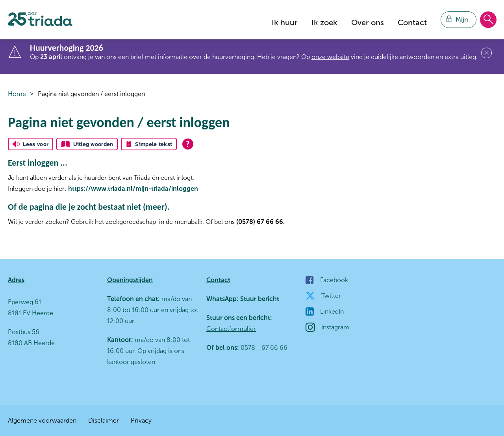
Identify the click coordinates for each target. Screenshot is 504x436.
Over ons (368, 22)
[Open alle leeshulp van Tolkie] (188, 144)
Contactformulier (231, 329)
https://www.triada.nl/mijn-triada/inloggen (133, 189)
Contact (412, 22)
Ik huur (285, 22)
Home (17, 94)
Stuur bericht (259, 299)
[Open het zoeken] (488, 20)
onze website (330, 57)
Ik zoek (324, 22)
